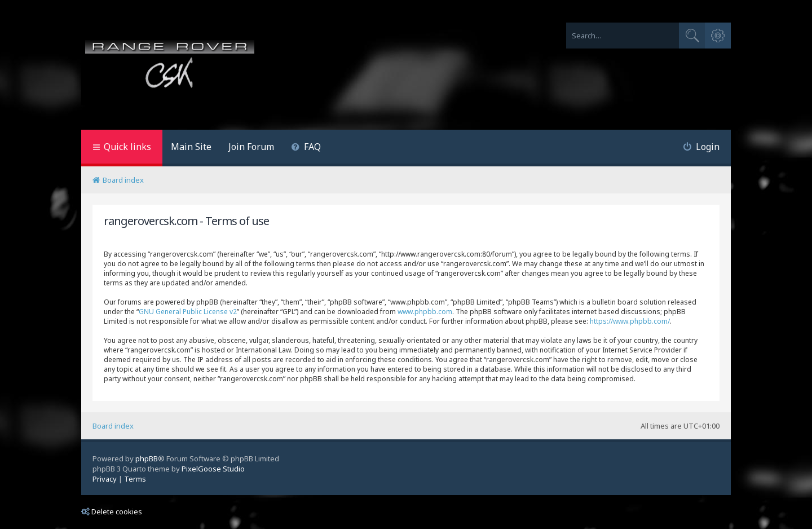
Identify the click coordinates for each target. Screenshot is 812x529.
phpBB (147, 459)
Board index (113, 426)
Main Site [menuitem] (191, 147)
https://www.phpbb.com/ (630, 321)
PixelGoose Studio (213, 469)
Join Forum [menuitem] (251, 147)
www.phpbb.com (425, 312)
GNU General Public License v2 (188, 312)
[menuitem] (306, 148)
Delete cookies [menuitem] (112, 512)
